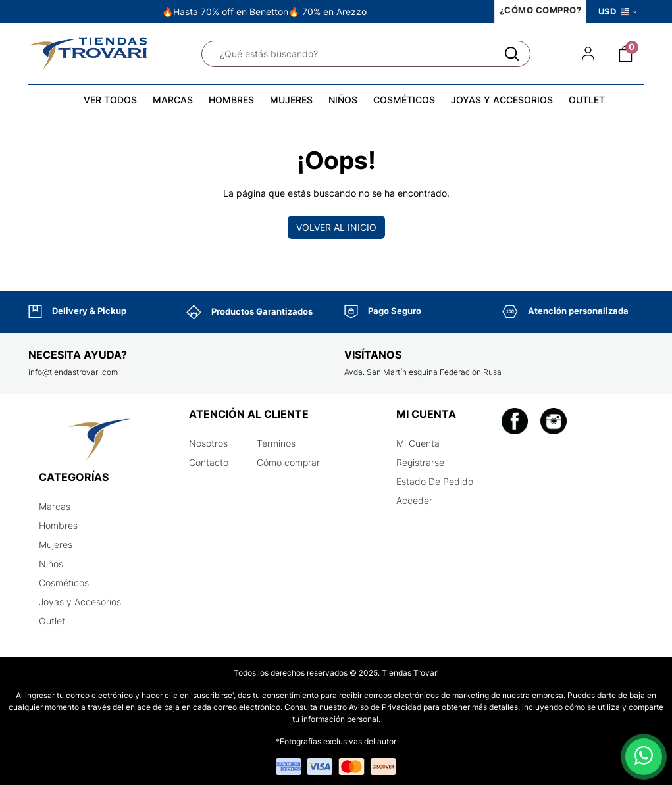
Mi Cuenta (418, 443)
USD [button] (617, 11)
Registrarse (420, 462)
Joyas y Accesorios (80, 602)
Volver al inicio (336, 227)
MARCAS (173, 100)
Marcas (55, 506)
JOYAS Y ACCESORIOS (502, 100)
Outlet (52, 621)
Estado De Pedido (435, 481)
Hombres (58, 525)
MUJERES (291, 100)
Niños (51, 564)
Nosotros (208, 443)
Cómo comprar (288, 462)
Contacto (209, 462)
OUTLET (587, 100)
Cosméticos (64, 583)
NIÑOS (343, 100)
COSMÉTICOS (404, 100)
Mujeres (56, 544)
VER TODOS (110, 100)
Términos (276, 443)
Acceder (414, 500)
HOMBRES (231, 100)
